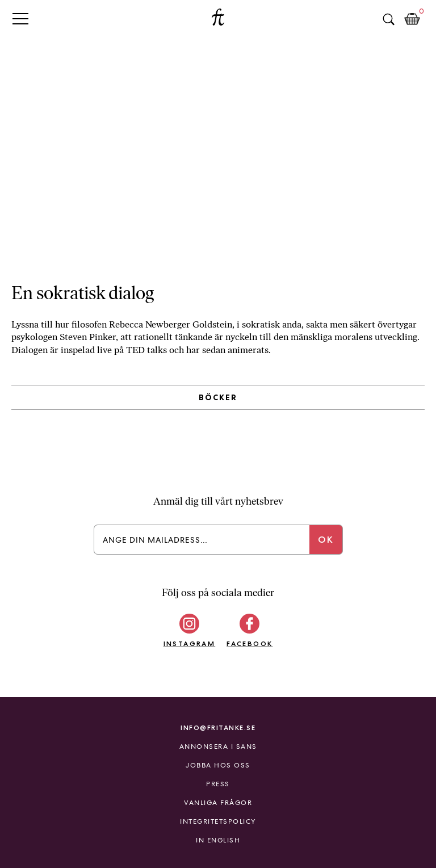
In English (218, 840)
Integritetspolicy (218, 821)
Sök (388, 19)
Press (218, 784)
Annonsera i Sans (218, 747)
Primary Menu (20, 18)
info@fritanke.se (218, 727)
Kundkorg (412, 19)
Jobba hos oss (218, 765)
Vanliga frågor (218, 803)
